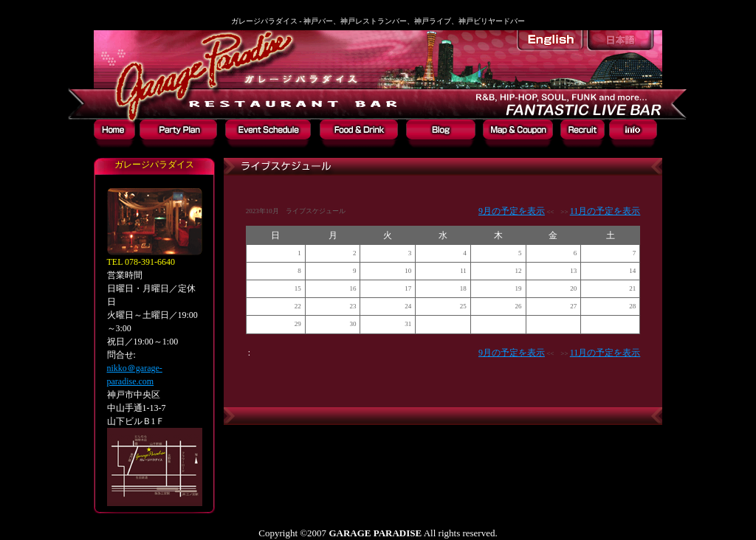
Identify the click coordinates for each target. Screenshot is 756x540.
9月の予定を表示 (512, 211)
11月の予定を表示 (605, 211)
